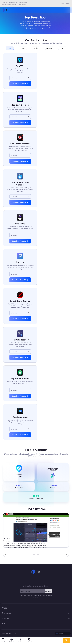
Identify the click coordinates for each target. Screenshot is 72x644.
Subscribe (48, 591)
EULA (16, 633)
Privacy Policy (6, 633)
